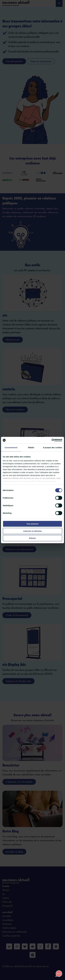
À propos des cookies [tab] (53, 447)
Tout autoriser (32, 524)
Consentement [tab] (11, 447)
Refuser (32, 538)
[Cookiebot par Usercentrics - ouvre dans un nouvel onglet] (52, 440)
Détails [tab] (31, 447)
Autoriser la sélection (33, 531)
